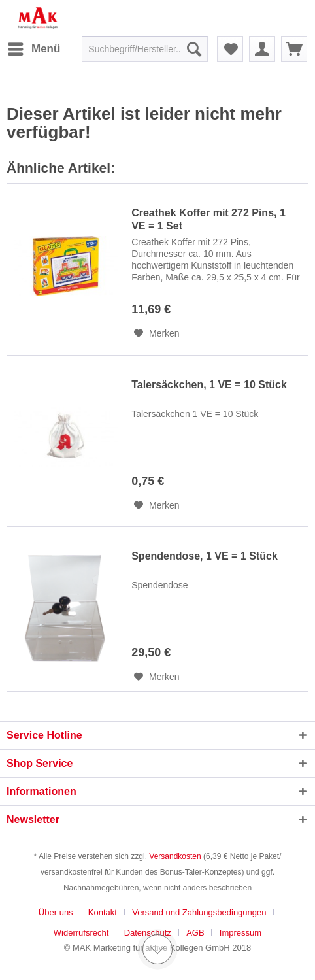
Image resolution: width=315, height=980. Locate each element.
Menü (34, 47)
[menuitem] (33, 49)
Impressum (240, 933)
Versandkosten (175, 856)
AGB (195, 933)
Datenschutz (148, 933)
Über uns (56, 912)
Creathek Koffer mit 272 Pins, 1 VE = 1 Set (208, 219)
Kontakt (103, 912)
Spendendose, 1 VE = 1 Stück (205, 556)
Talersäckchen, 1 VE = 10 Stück (209, 385)
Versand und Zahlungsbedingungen (199, 912)
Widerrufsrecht (81, 933)
